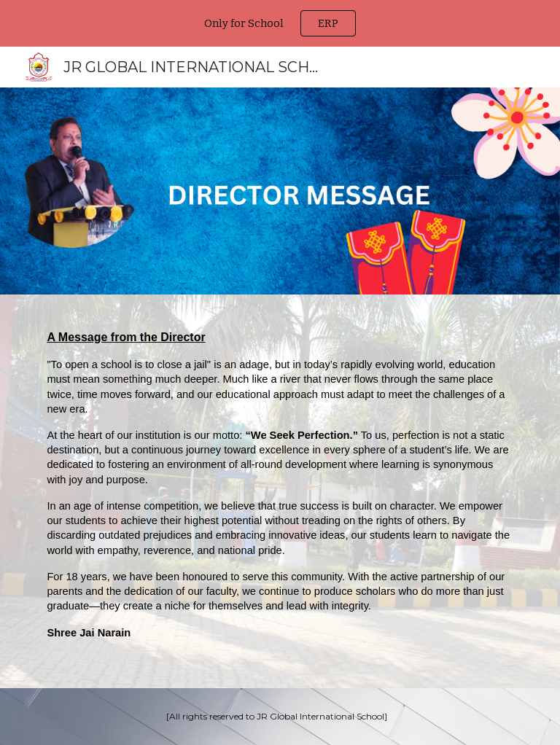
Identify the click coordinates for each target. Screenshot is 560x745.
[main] (280, 491)
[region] (280, 23)
